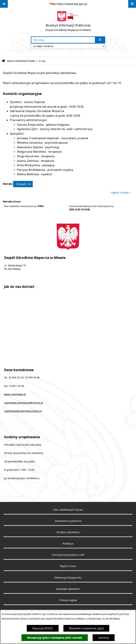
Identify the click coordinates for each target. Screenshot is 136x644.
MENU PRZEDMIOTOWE (21, 61)
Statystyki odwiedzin (68, 589)
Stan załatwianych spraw (68, 510)
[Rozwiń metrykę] (23, 184)
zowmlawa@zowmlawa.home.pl (23, 411)
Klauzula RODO (43, 628)
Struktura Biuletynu (68, 532)
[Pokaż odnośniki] (4, 4)
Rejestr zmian (68, 566)
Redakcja (68, 544)
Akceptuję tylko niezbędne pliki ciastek (55, 638)
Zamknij (104, 638)
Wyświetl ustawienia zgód (86, 628)
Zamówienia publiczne (68, 521)
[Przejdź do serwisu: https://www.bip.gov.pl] (68, 4)
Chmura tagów (68, 600)
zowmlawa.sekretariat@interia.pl (24, 403)
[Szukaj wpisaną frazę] (100, 40)
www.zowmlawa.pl (15, 394)
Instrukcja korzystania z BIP (68, 555)
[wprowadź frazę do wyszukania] (63, 40)
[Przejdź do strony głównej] (68, 22)
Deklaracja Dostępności (68, 578)
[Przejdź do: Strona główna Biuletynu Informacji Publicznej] (3, 61)
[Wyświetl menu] (132, 4)
